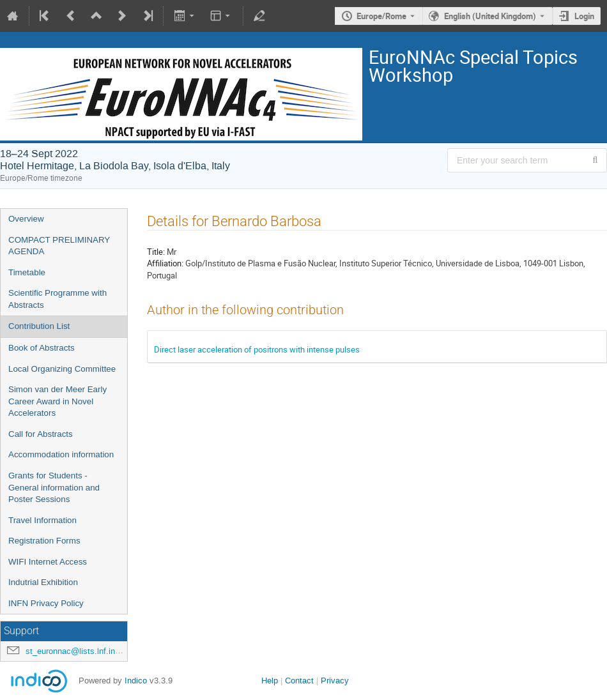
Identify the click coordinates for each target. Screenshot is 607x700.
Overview (26, 219)
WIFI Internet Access (48, 562)
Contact (299, 681)
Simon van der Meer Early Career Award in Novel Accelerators (58, 401)
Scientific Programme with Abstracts (58, 299)
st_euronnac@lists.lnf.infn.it (77, 651)
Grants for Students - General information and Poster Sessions (54, 487)
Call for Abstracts (41, 434)
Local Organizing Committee (62, 369)
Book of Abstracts (42, 348)
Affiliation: (165, 263)
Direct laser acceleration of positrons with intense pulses (257, 349)
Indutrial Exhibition (43, 582)
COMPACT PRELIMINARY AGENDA (59, 246)
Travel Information (42, 520)
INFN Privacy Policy (46, 603)
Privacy (335, 681)
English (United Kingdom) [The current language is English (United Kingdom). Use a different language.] (490, 16)
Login (584, 16)
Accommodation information (61, 454)
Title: (156, 252)
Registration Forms (44, 541)
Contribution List (39, 326)
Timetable (27, 272)
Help (270, 681)
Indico (136, 681)
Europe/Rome (381, 16)
